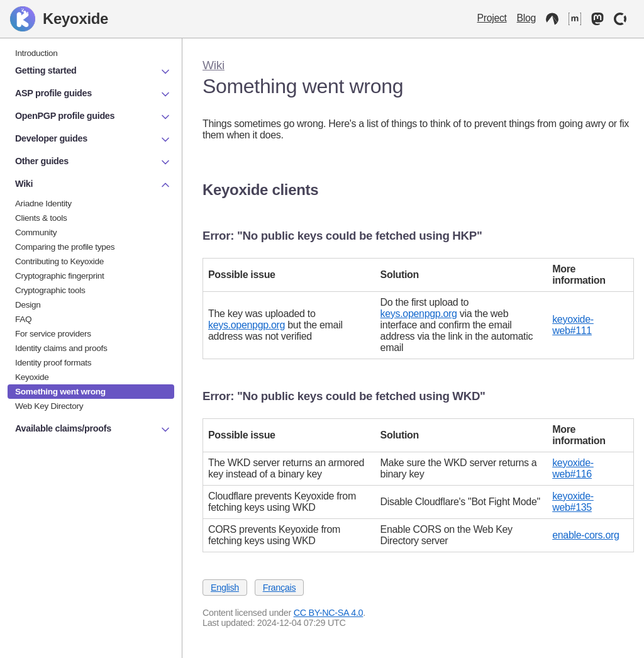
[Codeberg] (552, 19)
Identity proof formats (53, 363)
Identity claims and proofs (61, 348)
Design (28, 305)
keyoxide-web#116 (573, 468)
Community (36, 232)
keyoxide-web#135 (573, 502)
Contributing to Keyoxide (59, 261)
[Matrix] (575, 19)
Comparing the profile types (65, 247)
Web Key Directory (49, 406)
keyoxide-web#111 (573, 325)
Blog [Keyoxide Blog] (526, 18)
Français (280, 588)
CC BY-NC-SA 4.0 (329, 613)
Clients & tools (41, 218)
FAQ (23, 319)
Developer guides (93, 140)
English (225, 588)
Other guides (93, 162)
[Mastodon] (597, 19)
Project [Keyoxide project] (492, 18)
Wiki (214, 65)
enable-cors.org (586, 535)
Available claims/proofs (93, 430)
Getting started (93, 72)
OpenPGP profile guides (93, 117)
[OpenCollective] (620, 19)
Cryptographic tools (50, 290)
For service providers (53, 334)
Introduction (36, 53)
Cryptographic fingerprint (60, 276)
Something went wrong (60, 392)
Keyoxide (59, 19)
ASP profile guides (93, 94)
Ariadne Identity (43, 204)
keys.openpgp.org (247, 325)
